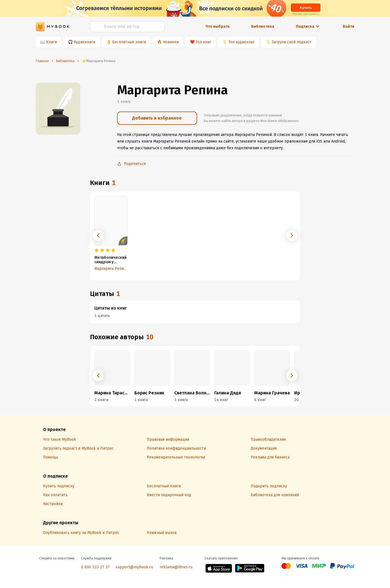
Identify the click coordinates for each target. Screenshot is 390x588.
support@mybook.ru (134, 567)
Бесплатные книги (129, 42)
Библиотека (263, 26)
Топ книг (203, 42)
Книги (51, 42)
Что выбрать (218, 26)
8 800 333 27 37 (95, 567)
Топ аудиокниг (241, 42)
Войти (349, 26)
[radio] (97, 250)
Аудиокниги (85, 42)
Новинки (171, 42)
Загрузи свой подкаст (292, 42)
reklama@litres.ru (176, 567)
